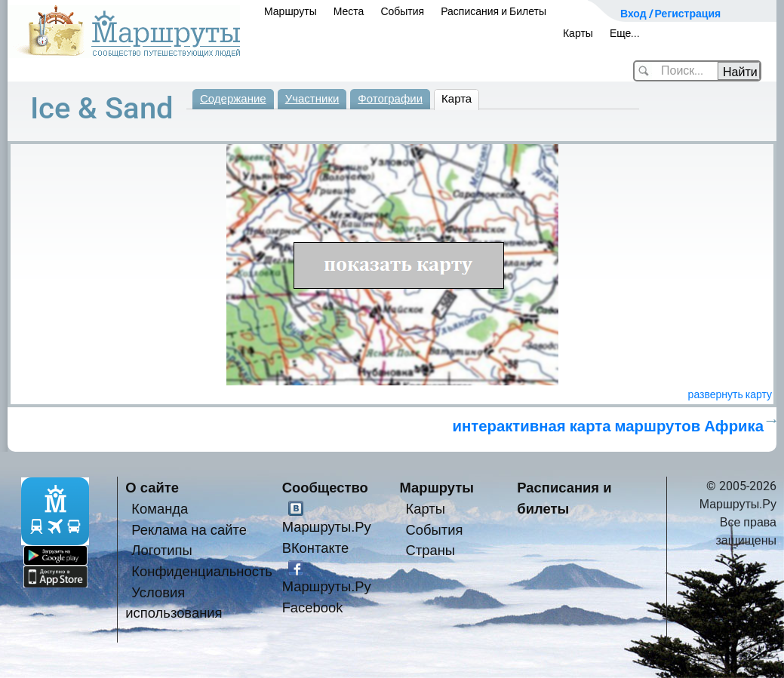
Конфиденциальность (202, 571)
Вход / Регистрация (670, 14)
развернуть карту (730, 394)
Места (349, 11)
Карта (457, 99)
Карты (578, 33)
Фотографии (390, 99)
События (402, 11)
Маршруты (291, 11)
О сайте (152, 488)
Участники (312, 99)
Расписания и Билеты (493, 11)
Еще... (625, 33)
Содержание (233, 99)
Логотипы (161, 550)
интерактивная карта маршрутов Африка (608, 426)
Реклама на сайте (189, 530)
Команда (160, 509)
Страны (430, 550)
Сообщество (325, 488)
